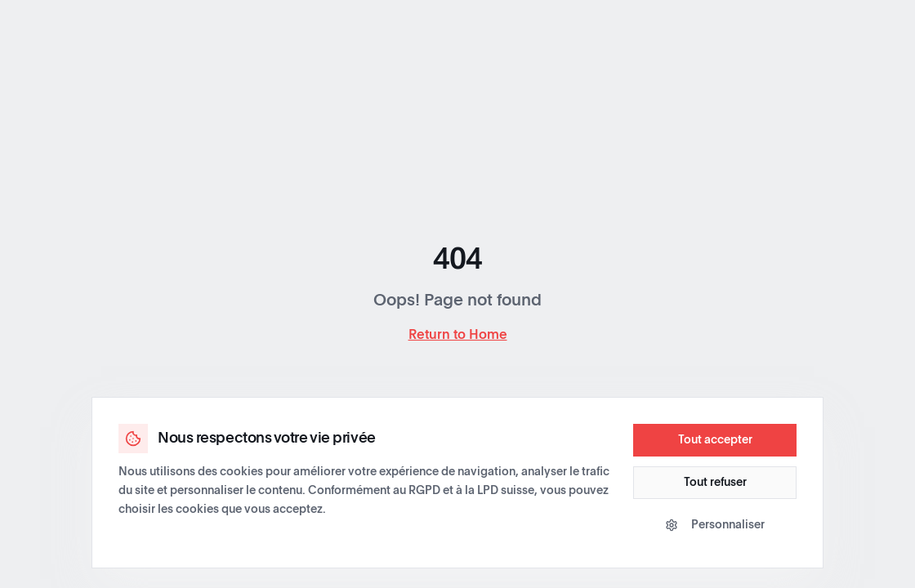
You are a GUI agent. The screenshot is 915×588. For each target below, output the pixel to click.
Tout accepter (715, 440)
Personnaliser (715, 525)
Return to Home (458, 335)
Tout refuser (715, 483)
